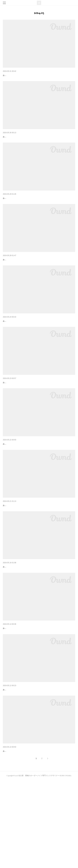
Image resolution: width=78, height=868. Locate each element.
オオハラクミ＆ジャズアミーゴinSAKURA (22, 282)
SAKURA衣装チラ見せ (13, 350)
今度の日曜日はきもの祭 (14, 75)
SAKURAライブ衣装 (12, 213)
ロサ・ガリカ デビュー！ (14, 557)
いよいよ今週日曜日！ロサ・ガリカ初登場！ (23, 694)
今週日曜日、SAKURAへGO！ (16, 488)
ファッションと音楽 (12, 832)
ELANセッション (10, 763)
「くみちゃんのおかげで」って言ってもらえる (24, 625)
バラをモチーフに (11, 419)
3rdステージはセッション (14, 144)
